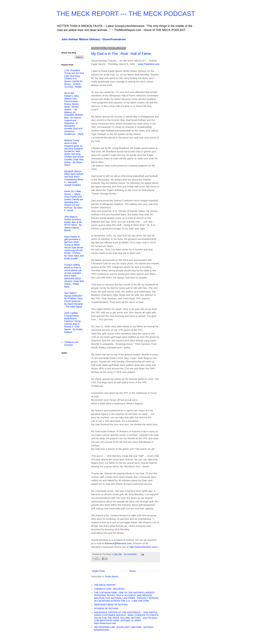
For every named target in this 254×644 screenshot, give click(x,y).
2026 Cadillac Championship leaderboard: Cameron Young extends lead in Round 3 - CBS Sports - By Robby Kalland (74, 323)
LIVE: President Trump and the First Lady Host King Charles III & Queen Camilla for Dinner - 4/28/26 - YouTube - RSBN (74, 79)
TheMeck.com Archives (71, 344)
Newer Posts (98, 571)
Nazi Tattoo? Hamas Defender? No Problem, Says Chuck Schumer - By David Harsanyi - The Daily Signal (74, 300)
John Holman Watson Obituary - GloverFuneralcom (94, 39)
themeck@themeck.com (118, 543)
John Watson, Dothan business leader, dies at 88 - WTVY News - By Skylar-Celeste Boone (74, 224)
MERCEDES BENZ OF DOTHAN (111, 605)
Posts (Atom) (112, 577)
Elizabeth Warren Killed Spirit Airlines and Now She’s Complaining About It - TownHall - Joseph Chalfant (74, 178)
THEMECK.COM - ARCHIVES (109, 589)
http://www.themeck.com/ (143, 547)
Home (133, 571)
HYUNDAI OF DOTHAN (106, 608)
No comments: (131, 554)
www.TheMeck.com (149, 64)
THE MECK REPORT (105, 585)
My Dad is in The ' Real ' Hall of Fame (121, 54)
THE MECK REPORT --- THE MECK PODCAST (126, 14)
